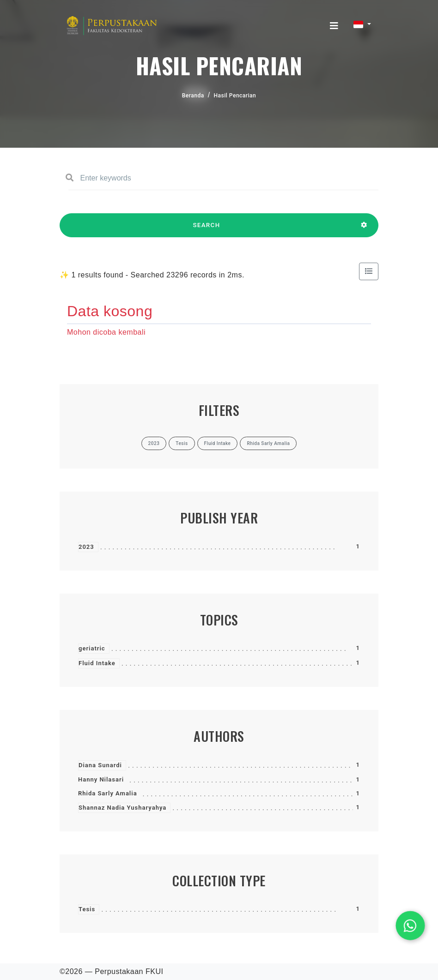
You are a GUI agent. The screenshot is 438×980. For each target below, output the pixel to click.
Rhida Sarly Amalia (108, 793)
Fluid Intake (97, 663)
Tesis (87, 909)
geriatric (92, 648)
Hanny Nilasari (101, 779)
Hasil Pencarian (235, 96)
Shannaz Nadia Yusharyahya (122, 808)
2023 (86, 547)
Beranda (193, 96)
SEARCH (207, 229)
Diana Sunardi (100, 765)
